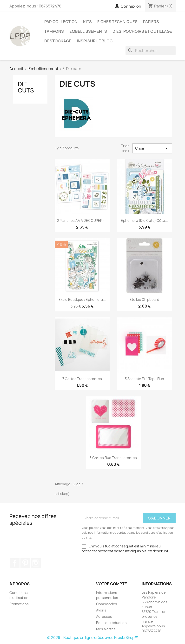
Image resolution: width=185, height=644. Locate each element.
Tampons (54, 31)
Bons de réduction (111, 623)
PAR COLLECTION (61, 22)
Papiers (151, 22)
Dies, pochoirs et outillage (142, 31)
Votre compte (112, 584)
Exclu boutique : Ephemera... (82, 299)
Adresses (104, 616)
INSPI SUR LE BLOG (95, 41)
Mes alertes (106, 629)
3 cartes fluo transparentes (113, 458)
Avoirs (101, 610)
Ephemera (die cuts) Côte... (144, 220)
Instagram (36, 563)
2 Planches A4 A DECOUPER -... (82, 220)
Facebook (15, 563)
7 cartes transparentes (82, 379)
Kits (87, 22)
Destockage (58, 41)
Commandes (107, 604)
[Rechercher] (151, 51)
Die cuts (26, 87)
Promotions (19, 604)
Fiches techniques (117, 22)
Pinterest (25, 563)
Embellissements (88, 31)
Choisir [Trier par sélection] (152, 148)
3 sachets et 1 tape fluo (144, 379)
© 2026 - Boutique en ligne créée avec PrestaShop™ (93, 638)
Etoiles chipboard (144, 299)
